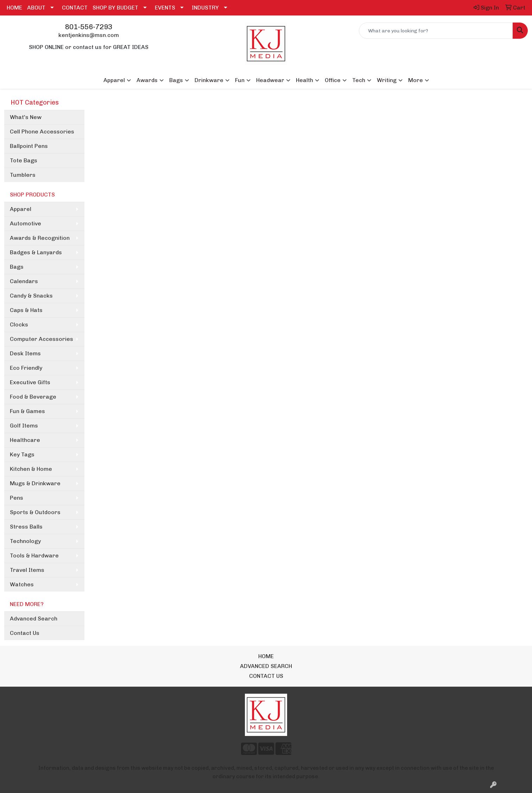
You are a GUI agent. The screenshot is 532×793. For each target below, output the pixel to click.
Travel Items (27, 570)
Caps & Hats (26, 310)
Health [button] (305, 80)
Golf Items (24, 426)
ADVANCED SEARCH (266, 666)
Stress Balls (26, 527)
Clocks (19, 324)
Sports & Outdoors (35, 512)
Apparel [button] (114, 80)
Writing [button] (387, 80)
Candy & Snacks (31, 296)
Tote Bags (24, 160)
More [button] (416, 80)
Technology (25, 541)
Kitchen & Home (31, 469)
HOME (14, 8)
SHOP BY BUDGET (115, 8)
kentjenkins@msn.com (89, 35)
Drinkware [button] (209, 80)
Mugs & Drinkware (35, 483)
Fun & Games (27, 411)
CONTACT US (266, 676)
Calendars (24, 281)
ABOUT (36, 8)
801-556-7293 (89, 27)
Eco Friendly (26, 368)
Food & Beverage (33, 397)
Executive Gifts (30, 382)
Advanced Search (34, 619)
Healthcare (25, 440)
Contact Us (25, 633)
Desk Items (25, 353)
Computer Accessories (42, 339)
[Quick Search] (436, 31)
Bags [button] (176, 80)
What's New (26, 117)
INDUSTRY (205, 8)
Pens (17, 498)
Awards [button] (147, 80)
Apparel (21, 209)
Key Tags (22, 454)
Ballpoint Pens (29, 146)
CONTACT (75, 8)
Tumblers (23, 175)
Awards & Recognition (40, 238)
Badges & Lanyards (36, 252)
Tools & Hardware (34, 555)
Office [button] (333, 80)
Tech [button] (359, 80)
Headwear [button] (270, 80)
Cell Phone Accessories (42, 132)
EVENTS (165, 8)
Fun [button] (240, 80)
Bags (17, 267)
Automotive (26, 223)
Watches (22, 584)
